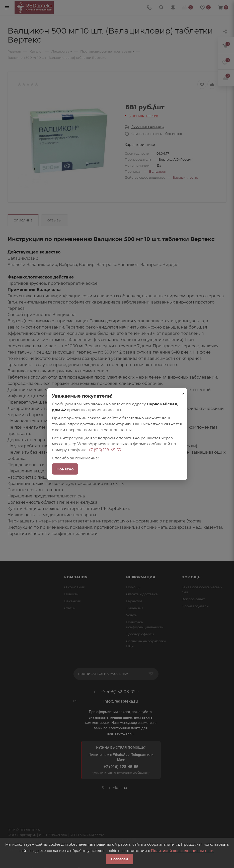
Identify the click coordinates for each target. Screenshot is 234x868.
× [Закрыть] (183, 393)
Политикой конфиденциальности (182, 851)
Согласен (120, 859)
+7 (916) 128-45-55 (104, 450)
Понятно (65, 469)
